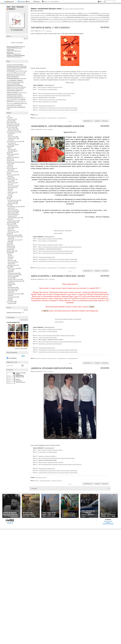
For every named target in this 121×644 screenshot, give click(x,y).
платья (9, 292)
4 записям (67, 9)
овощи (9, 189)
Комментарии (20, 7)
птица (9, 191)
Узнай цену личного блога (14, 313)
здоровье (23, 68)
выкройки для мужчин (13, 275)
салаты (10, 194)
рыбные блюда (12, 192)
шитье (17, 103)
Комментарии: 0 (17, 51)
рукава (9, 295)
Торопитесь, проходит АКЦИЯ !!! (47, 456)
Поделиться (105, 121)
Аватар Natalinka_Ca (17, 20)
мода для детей (12, 210)
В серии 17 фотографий (21, 348)
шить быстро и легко (54, 22)
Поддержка (99, 2)
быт (9, 254)
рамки (9, 241)
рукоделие (9, 249)
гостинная (10, 133)
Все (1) (26, 310)
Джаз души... (10, 53)
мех (15, 73)
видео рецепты (11, 122)
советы (18, 100)
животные (9, 159)
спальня (10, 140)
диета (9, 165)
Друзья (13, 7)
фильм (23, 99)
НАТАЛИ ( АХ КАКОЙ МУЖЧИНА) (16, 56)
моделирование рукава (93, 15)
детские (10, 156)
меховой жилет (20, 73)
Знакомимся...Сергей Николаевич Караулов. (50, 344)
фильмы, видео (11, 251)
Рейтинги (37, 1)
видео (16, 65)
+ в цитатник (48, 31)
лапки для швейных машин (21, 71)
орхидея (9, 233)
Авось (45, 1)
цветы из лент (11, 119)
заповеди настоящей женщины (15, 162)
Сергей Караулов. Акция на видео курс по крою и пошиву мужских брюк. (58, 110)
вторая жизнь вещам (13, 273)
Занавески (9, 160)
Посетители (19, 381)
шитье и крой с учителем (86, 21)
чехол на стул (16, 101)
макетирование (10, 73)
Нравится (97, 121)
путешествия (10, 248)
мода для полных (13, 76)
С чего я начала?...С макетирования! (48, 89)
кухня (9, 135)
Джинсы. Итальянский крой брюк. (48, 337)
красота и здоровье (12, 175)
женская (10, 170)
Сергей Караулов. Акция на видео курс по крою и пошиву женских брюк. (58, 108)
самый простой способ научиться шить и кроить (15, 95)
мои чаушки (11, 143)
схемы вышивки (12, 151)
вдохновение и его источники (15, 206)
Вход (29, 1)
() (92, 121)
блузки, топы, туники (13, 268)
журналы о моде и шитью (14, 279)
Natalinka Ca (7, 9)
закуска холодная (12, 186)
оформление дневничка (13, 235)
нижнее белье (11, 291)
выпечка (21, 65)
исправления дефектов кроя (15, 281)
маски (9, 176)
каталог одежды (12, 129)
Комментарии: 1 (19, 48)
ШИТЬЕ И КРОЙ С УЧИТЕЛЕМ (70, 231)
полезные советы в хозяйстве (18, 89)
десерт (9, 184)
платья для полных (16, 87)
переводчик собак (12, 145)
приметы (9, 245)
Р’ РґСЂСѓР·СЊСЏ (18, 30)
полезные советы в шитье (14, 294)
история (10, 257)
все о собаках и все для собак (15, 141)
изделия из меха (12, 202)
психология (24, 93)
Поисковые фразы (20, 382)
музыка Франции (12, 262)
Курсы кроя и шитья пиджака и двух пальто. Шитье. (52, 100)
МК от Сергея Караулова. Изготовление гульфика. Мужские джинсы (57, 335)
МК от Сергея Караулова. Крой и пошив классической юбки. (55, 95)
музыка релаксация (13, 221)
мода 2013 (15, 75)
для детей (10, 278)
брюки (13, 65)
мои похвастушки (12, 289)
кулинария (11, 71)
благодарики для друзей (14, 237)
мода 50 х (10, 208)
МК (8, 148)
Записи (8, 7)
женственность (15, 68)
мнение (10, 229)
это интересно (20, 107)
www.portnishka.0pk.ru (72, 358)
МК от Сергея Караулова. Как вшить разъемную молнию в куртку (56, 251)
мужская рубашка (11, 84)
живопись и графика (12, 157)
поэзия (15, 92)
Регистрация (22, 1)
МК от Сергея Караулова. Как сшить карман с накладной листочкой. (57, 93)
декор (22, 66)
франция (10, 101)
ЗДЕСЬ (38, 210)
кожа (8, 173)
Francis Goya (10, 50)
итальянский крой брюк (45, 481)
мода (9, 75)
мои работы (11, 149)
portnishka (9, 65)
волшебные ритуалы (12, 126)
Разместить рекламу (108, 524)
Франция (9, 253)
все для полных (11, 127)
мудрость (10, 230)
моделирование (13, 78)
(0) (23, 313)
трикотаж (10, 270)
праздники (10, 264)
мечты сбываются (12, 227)
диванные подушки (12, 154)
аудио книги (10, 121)
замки (9, 256)
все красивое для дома (13, 132)
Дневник (105, 27)
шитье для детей (73, 21)
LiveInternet (9, 2)
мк (24, 73)
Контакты (108, 522)
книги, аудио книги (12, 172)
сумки (9, 299)
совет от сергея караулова (103, 19)
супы (9, 195)
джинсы (36, 481)
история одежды (11, 168)
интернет (9, 69)
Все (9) (26, 38)
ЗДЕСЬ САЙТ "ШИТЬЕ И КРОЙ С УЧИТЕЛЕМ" (76, 319)
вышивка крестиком (13, 66)
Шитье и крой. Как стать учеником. (48, 102)
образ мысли (10, 224)
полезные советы (12, 138)
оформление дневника (15, 85)
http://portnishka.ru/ (62, 268)
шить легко (12, 103)
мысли (60, 18)
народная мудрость (12, 222)
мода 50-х (22, 75)
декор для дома (12, 276)
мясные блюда (12, 187)
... (7, 116)
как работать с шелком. (16, 69)
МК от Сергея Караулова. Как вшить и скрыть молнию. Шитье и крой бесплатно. (60, 247)
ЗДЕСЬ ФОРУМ (66, 233)
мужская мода (11, 216)
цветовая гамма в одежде (14, 218)
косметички (11, 284)
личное (9, 197)
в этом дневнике (12, 358)
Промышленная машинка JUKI (47, 106)
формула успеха (12, 232)
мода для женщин (12, 211)
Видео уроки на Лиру (12, 124)
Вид (101, 2)
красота (89, 13)
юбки (9, 300)
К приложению (24, 320)
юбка (8, 109)
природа (20, 93)
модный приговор (12, 214)
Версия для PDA (108, 521)
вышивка (9, 146)
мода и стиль (11, 260)
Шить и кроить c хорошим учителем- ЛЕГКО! (50, 87)
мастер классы (12, 137)
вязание (9, 153)
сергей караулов (14, 98)
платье (9, 87)
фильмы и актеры (12, 265)
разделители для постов (14, 240)
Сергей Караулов (12, 297)
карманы (10, 283)
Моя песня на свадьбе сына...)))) (16, 47)
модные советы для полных (15, 82)
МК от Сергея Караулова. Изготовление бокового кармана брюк (55, 253)
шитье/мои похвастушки (41, 477)
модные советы (16, 80)
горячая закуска (12, 183)
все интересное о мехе (14, 200)
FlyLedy (9, 118)
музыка (17, 84)
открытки (10, 238)
